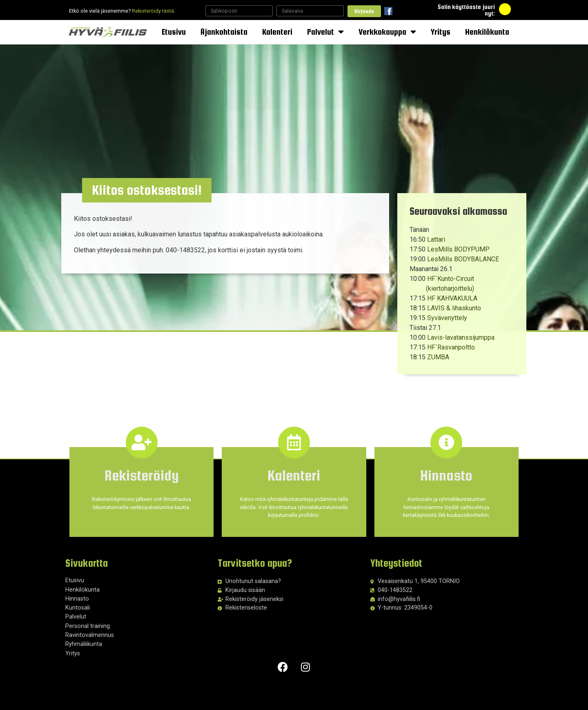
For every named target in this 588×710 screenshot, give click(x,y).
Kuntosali (78, 608)
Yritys (441, 32)
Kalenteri (277, 32)
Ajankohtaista (224, 32)
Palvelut (325, 32)
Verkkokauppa (387, 32)
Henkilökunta (487, 32)
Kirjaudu (364, 11)
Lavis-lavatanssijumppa (461, 337)
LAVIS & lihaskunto (454, 308)
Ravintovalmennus (90, 635)
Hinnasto (77, 599)
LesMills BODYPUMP (458, 249)
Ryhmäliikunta (84, 644)
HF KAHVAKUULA (452, 298)
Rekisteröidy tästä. (154, 11)
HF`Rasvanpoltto (451, 347)
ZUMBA (438, 357)
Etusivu (174, 32)
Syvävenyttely (447, 318)
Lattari (436, 239)
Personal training (88, 626)
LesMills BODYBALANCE (463, 259)
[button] (154, 193)
